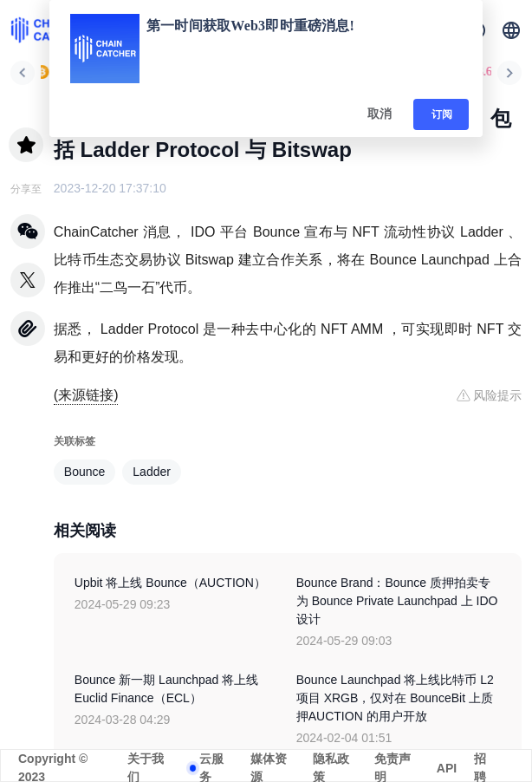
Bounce (84, 472)
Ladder (152, 472)
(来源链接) (86, 395)
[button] (511, 30)
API (447, 768)
